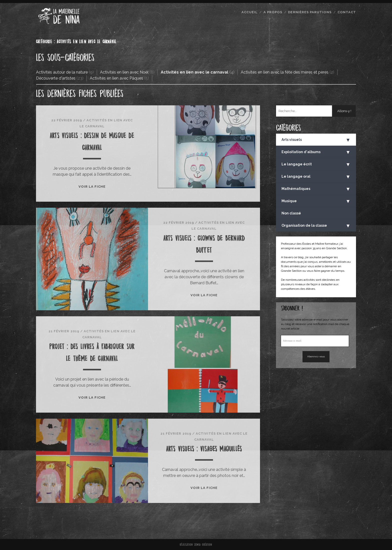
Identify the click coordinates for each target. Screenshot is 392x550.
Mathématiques (316, 189)
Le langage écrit (316, 164)
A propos (273, 12)
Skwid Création (203, 544)
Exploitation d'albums (316, 152)
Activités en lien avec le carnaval (194, 72)
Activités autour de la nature (62, 72)
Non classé (291, 213)
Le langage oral (316, 177)
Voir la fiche (92, 187)
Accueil (249, 12)
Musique (316, 201)
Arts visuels (316, 140)
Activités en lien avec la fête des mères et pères (285, 72)
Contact (347, 12)
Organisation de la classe (316, 226)
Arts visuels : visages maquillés (204, 449)
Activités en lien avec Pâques (116, 78)
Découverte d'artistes (56, 78)
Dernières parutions (310, 12)
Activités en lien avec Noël (124, 72)
